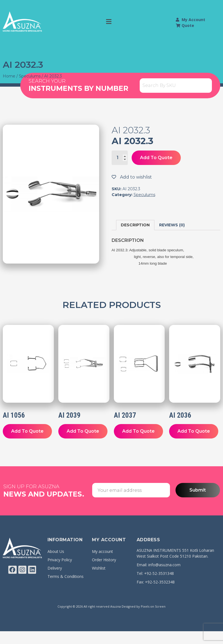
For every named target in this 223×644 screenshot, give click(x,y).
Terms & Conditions (66, 576)
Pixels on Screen (153, 606)
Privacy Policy (60, 560)
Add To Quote (156, 158)
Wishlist (99, 568)
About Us (56, 551)
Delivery (55, 568)
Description (135, 225)
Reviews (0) (172, 225)
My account (102, 551)
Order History (104, 560)
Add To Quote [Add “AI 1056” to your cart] (27, 431)
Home (9, 76)
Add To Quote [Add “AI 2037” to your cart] (138, 431)
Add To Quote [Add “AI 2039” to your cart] (83, 431)
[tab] (135, 225)
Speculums (30, 76)
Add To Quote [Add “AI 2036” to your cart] (194, 431)
